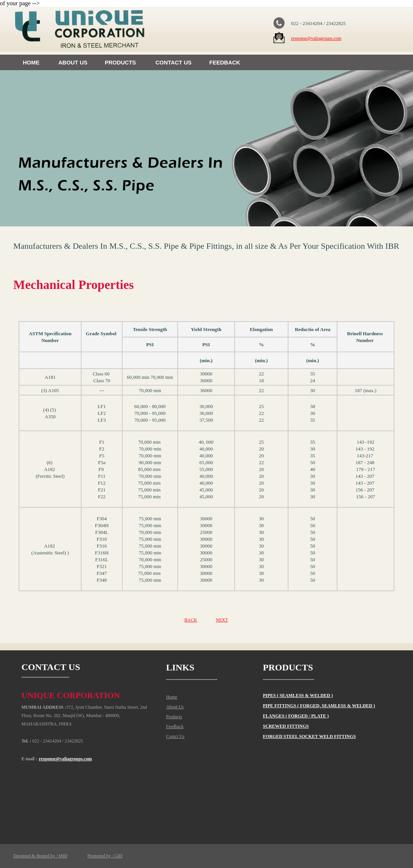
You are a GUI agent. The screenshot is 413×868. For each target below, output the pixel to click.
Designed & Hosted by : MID (40, 856)
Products (174, 717)
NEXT (222, 620)
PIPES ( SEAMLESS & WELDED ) (298, 695)
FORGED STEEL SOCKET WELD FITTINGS (310, 736)
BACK (191, 620)
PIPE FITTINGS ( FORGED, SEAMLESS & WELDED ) (319, 706)
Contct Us (175, 736)
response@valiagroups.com (316, 38)
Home (172, 697)
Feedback (175, 727)
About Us (175, 707)
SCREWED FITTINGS (286, 726)
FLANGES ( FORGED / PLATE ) (296, 716)
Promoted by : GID (105, 856)
